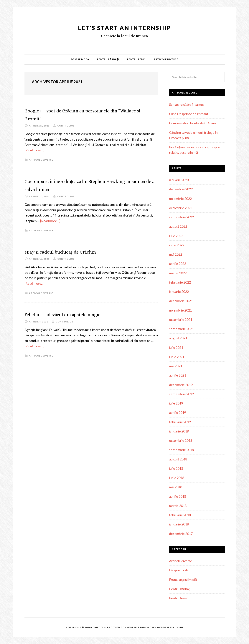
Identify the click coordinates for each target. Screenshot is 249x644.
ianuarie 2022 (179, 292)
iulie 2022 (176, 236)
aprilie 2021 (178, 375)
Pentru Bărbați (180, 589)
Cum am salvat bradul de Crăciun (192, 123)
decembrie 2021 (181, 301)
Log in (179, 627)
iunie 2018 (177, 478)
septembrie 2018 (181, 450)
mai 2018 (176, 487)
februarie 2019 (180, 422)
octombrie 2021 (181, 319)
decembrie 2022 (181, 189)
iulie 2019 (176, 403)
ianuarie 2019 (179, 431)
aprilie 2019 (178, 412)
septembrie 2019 (181, 394)
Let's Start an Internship (124, 27)
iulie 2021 (176, 347)
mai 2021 (176, 366)
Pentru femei (179, 598)
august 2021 (178, 338)
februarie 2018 (180, 515)
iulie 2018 (176, 468)
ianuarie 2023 (179, 180)
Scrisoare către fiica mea (187, 104)
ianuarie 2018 (179, 524)
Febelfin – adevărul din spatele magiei (80, 314)
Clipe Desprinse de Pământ (189, 114)
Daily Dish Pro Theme (107, 627)
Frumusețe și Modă (183, 580)
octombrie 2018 (181, 440)
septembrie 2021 (181, 329)
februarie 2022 (180, 282)
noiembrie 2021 (180, 310)
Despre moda (179, 570)
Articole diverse (41, 160)
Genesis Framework (141, 627)
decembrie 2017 (181, 534)
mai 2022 (176, 254)
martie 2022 (178, 273)
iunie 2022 (177, 245)
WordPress (165, 627)
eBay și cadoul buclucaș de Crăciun (76, 251)
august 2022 (178, 226)
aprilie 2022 (178, 264)
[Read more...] (34, 150)
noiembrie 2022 (180, 199)
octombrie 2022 (181, 208)
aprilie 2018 (178, 496)
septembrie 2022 (181, 217)
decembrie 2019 (181, 385)
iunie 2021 (177, 357)
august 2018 (178, 459)
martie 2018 (178, 506)
